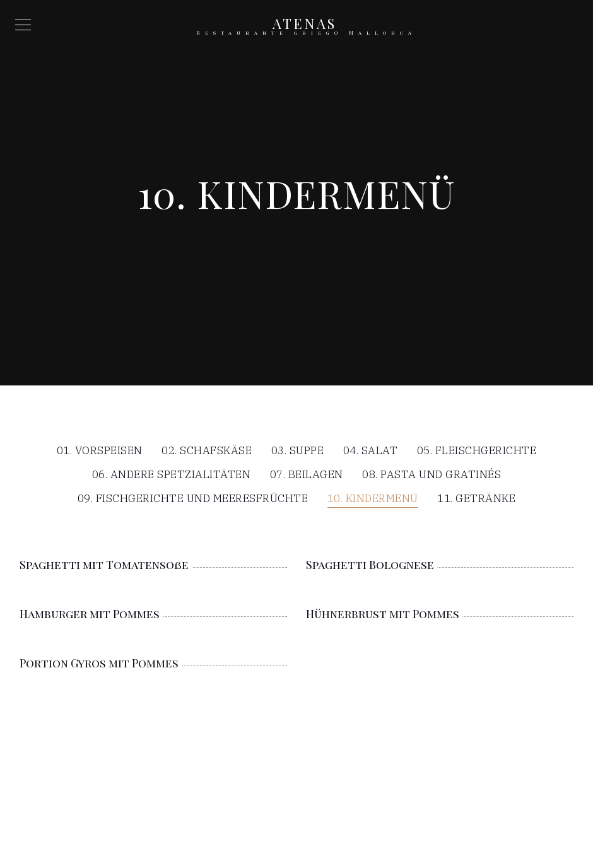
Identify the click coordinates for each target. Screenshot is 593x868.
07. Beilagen (307, 475)
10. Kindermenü (373, 499)
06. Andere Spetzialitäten (172, 475)
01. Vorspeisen (100, 451)
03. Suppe (298, 451)
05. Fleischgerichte (477, 451)
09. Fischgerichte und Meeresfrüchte (193, 499)
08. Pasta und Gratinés (432, 475)
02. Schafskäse (207, 451)
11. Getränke (476, 499)
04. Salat (371, 451)
